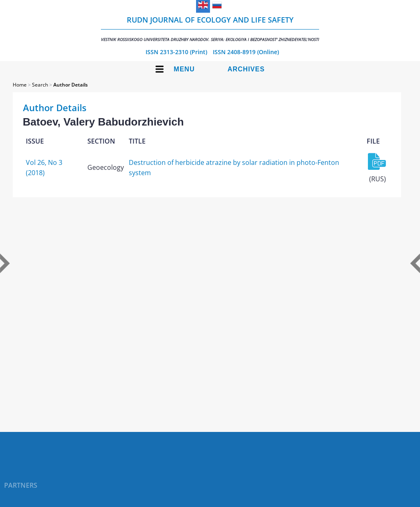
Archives (246, 69)
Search (40, 85)
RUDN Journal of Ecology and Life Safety (210, 29)
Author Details (71, 85)
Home (20, 85)
